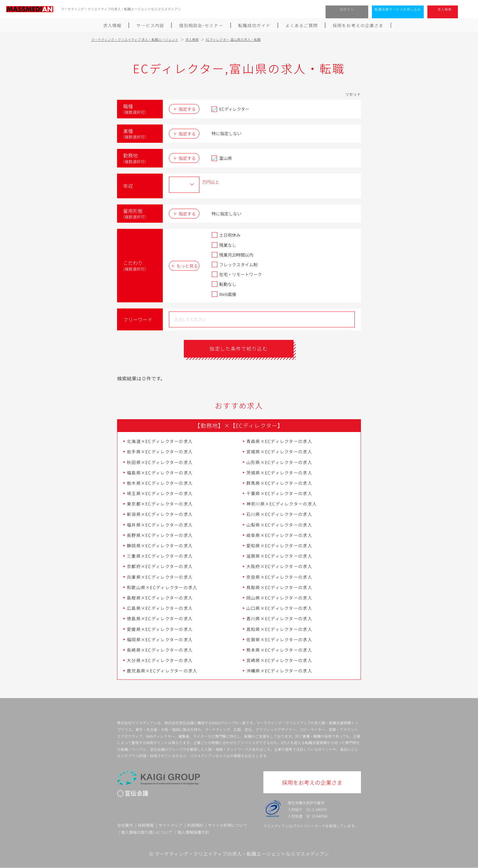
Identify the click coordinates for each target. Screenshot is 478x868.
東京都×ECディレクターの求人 (160, 504)
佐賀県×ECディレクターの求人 (279, 639)
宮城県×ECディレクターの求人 (279, 452)
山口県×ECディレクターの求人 (279, 608)
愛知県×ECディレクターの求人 (279, 546)
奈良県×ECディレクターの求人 (279, 577)
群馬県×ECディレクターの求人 (279, 483)
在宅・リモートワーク (237, 274)
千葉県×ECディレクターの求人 (279, 493)
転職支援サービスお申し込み (398, 9)
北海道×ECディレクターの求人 (160, 441)
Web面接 (224, 294)
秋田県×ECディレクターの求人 (160, 462)
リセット (353, 94)
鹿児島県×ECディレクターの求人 (162, 671)
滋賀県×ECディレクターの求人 (279, 556)
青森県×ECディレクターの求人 (279, 441)
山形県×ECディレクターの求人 (279, 462)
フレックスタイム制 (235, 265)
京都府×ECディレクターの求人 (160, 567)
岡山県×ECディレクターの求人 (279, 598)
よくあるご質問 (302, 25)
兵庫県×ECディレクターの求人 (160, 577)
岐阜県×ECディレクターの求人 (279, 535)
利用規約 (195, 825)
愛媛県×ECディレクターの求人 (160, 629)
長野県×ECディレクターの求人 (160, 535)
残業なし (224, 245)
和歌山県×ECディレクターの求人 (162, 587)
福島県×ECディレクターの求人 (160, 473)
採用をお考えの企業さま (358, 25)
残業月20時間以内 (232, 255)
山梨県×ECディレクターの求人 (279, 525)
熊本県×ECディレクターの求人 (279, 650)
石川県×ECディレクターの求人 (279, 514)
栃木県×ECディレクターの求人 (160, 483)
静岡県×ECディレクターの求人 (160, 546)
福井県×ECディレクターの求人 (160, 525)
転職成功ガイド (255, 25)
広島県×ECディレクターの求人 (160, 608)
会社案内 (125, 825)
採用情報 (146, 825)
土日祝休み (226, 235)
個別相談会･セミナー (201, 25)
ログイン (347, 9)
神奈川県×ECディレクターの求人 (282, 504)
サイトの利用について (228, 825)
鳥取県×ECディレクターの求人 (279, 587)
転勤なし (224, 284)
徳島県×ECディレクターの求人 (160, 619)
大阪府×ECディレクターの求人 (279, 567)
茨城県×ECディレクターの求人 (279, 473)
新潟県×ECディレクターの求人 (160, 514)
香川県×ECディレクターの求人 (279, 619)
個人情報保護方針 (193, 832)
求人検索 (445, 9)
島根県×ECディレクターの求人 (160, 598)
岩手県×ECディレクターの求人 (160, 452)
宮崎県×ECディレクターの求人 (279, 660)
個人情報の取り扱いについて (147, 832)
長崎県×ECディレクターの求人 (160, 650)
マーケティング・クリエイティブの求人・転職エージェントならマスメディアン (242, 854)
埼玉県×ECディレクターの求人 (160, 493)
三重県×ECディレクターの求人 (160, 556)
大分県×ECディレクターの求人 (160, 660)
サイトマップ (170, 825)
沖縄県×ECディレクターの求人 (279, 671)
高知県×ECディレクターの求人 (279, 629)
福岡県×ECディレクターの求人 (160, 639)
